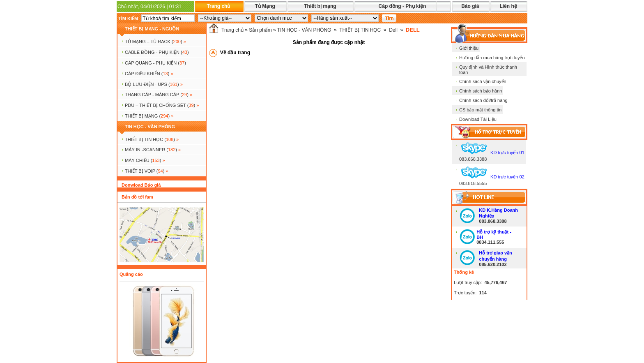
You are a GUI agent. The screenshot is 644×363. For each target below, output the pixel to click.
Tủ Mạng (265, 6)
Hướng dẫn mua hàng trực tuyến (492, 58)
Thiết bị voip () (147, 171)
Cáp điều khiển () (149, 74)
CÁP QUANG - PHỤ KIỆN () (155, 63)
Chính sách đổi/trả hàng (483, 100)
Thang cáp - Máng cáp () (159, 95)
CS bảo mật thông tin (480, 110)
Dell (393, 30)
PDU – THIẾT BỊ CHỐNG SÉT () (162, 105)
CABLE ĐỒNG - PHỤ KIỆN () (157, 52)
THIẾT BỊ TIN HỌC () (152, 139)
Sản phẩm (260, 30)
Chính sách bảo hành (481, 91)
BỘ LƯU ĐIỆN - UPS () (154, 84)
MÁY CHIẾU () (145, 160)
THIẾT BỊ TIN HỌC (360, 30)
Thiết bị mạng (320, 6)
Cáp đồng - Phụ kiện (402, 6)
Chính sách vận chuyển (483, 81)
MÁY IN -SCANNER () (153, 150)
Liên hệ (508, 6)
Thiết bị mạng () (149, 116)
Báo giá (470, 6)
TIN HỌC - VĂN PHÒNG (150, 127)
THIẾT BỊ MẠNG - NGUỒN (152, 29)
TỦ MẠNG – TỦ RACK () (155, 42)
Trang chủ (218, 6)
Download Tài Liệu (478, 119)
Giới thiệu (469, 48)
